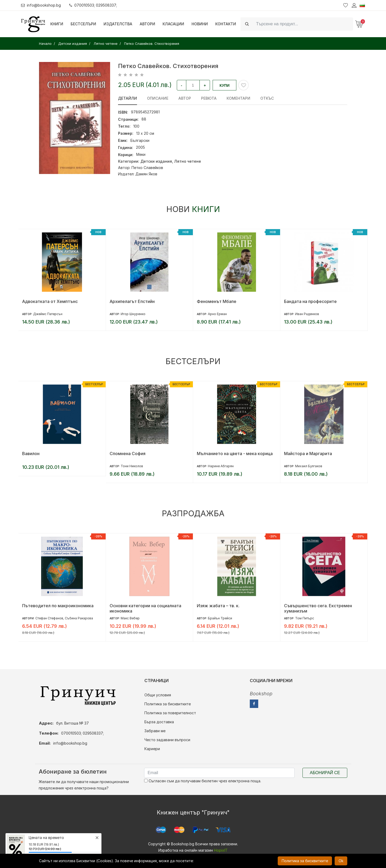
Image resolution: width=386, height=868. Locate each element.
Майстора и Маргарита (308, 454)
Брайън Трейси (220, 618)
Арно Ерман (217, 314)
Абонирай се (325, 773)
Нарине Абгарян (221, 466)
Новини (200, 24)
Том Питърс (305, 618)
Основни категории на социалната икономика (145, 608)
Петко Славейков (147, 168)
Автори (147, 24)
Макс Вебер (130, 618)
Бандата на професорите (310, 301)
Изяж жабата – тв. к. (218, 606)
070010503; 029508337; (93, 5)
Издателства (118, 24)
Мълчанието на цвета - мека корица (235, 454)
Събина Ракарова (79, 618)
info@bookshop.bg (41, 5)
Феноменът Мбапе (217, 301)
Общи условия (158, 695)
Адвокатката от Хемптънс (50, 301)
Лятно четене (188, 161)
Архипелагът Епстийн (132, 301)
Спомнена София (128, 454)
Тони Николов (132, 466)
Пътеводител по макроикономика (58, 606)
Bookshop (261, 694)
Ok (341, 861)
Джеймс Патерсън (48, 314)
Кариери (152, 749)
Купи (224, 85)
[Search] (303, 24)
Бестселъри (83, 24)
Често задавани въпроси (167, 740)
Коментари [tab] (238, 98)
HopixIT (221, 850)
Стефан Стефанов (49, 618)
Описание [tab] (158, 98)
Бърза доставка (159, 722)
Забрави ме (155, 731)
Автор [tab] (185, 98)
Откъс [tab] (267, 98)
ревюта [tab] (209, 98)
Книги (57, 24)
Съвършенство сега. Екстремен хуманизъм (318, 608)
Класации (173, 24)
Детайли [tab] (128, 98)
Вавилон (31, 454)
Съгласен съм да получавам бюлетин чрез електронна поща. (203, 781)
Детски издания (156, 161)
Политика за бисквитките (168, 704)
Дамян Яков (146, 174)
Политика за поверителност (170, 713)
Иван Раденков (307, 314)
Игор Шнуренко (133, 314)
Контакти (226, 24)
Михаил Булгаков (309, 466)
